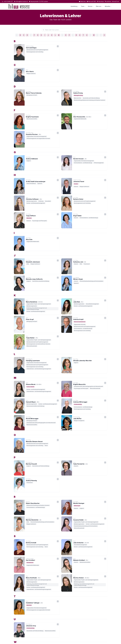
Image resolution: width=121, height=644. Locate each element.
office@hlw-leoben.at (21, 1)
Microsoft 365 (91, 1)
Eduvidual (100, 1)
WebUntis (82, 1)
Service (91, 6)
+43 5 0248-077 (7, 1)
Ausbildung (75, 6)
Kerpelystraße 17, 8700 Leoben (38, 1)
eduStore (108, 1)
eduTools (116, 1)
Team (83, 6)
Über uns (99, 6)
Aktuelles (108, 6)
